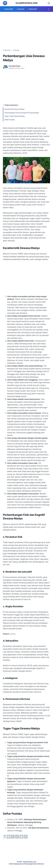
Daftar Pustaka (9, 120)
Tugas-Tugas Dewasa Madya (15, 116)
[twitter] (13, 837)
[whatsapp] (17, 837)
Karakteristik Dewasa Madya (15, 109)
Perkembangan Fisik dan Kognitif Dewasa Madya (22, 113)
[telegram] (21, 837)
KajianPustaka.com (26, 3)
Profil (11, 864)
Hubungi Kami (18, 864)
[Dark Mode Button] (49, 3)
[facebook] (9, 837)
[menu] (5, 3)
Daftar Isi (41, 864)
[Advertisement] (26, 31)
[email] (26, 837)
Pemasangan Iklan (31, 864)
